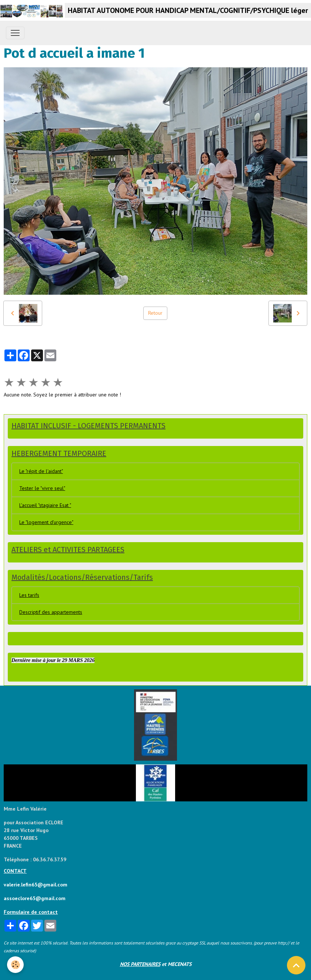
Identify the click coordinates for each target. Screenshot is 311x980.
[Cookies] (16, 965)
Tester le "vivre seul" (42, 488)
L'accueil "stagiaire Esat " (45, 505)
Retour (155, 313)
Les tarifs (29, 595)
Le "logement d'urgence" (46, 522)
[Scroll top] (296, 965)
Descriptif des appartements (51, 612)
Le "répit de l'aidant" (41, 471)
